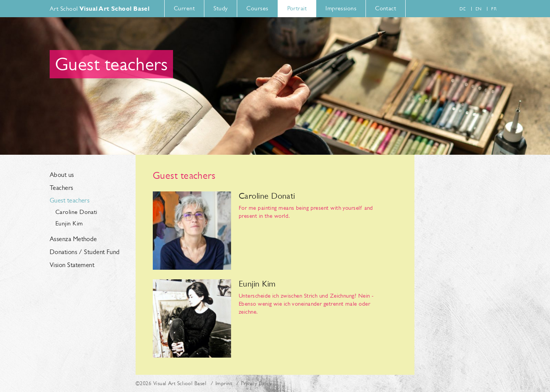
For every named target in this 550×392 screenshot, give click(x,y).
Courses (257, 8)
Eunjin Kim (69, 223)
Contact (386, 8)
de (463, 9)
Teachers (61, 188)
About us (62, 175)
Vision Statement (72, 265)
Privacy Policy (256, 383)
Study (221, 8)
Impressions (341, 8)
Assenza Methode (73, 239)
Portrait (297, 8)
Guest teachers (70, 201)
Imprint (224, 383)
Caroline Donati (76, 212)
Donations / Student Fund (85, 252)
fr (494, 9)
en (479, 9)
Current (184, 8)
